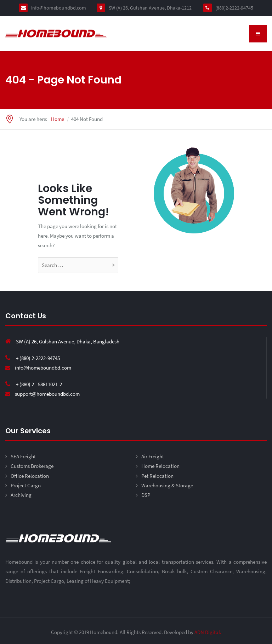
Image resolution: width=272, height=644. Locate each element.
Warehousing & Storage (167, 485)
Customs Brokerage (32, 466)
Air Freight (153, 456)
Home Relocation (160, 466)
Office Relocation (30, 476)
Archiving (21, 495)
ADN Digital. (208, 632)
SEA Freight (23, 456)
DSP (146, 495)
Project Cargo (26, 485)
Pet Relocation (157, 476)
